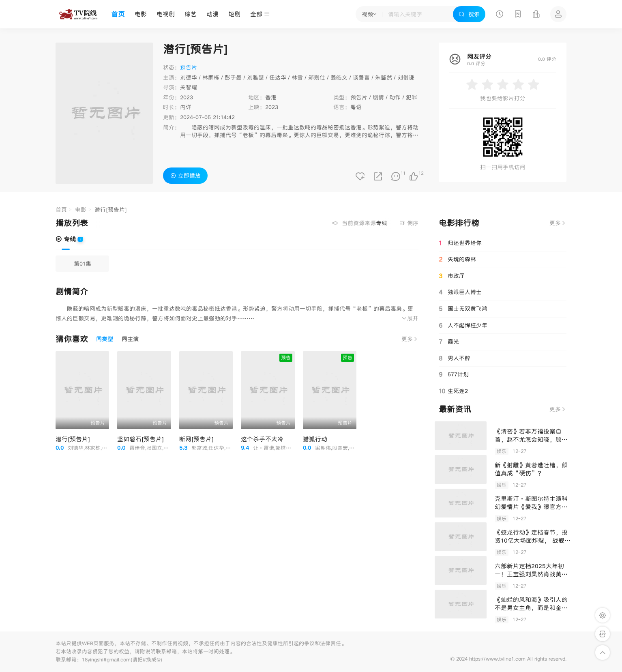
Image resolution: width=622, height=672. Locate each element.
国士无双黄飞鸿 (463, 309)
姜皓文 (339, 77)
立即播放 (186, 176)
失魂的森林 (457, 260)
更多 (410, 339)
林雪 (297, 77)
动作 (395, 97)
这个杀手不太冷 (262, 439)
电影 (141, 14)
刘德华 (189, 77)
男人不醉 (455, 358)
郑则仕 (317, 77)
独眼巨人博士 (460, 292)
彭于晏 (233, 77)
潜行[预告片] (73, 439)
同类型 (105, 339)
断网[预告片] (196, 439)
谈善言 (361, 77)
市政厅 (452, 276)
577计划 (454, 374)
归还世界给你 (460, 243)
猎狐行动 (315, 439)
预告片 (359, 97)
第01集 (83, 264)
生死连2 (453, 391)
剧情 (378, 97)
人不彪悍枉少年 (463, 325)
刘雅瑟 (255, 77)
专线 (66, 239)
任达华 (278, 77)
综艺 (191, 14)
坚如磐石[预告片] (140, 439)
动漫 (212, 14)
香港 (271, 97)
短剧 (234, 14)
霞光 (449, 341)
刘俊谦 (406, 77)
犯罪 (412, 97)
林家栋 (211, 77)
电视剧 (166, 14)
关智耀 (189, 87)
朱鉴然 (384, 77)
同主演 (130, 339)
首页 (118, 14)
